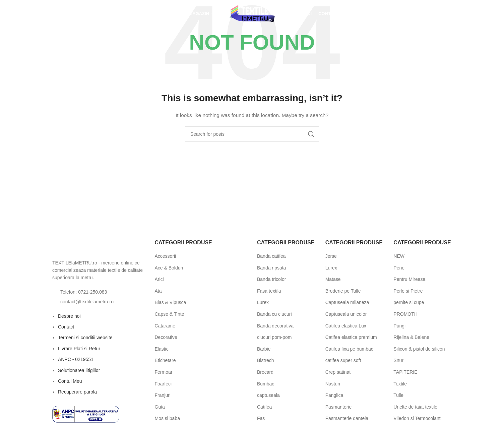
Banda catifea (271, 256)
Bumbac (266, 384)
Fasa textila (269, 291)
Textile (400, 384)
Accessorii (166, 256)
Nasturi (333, 384)
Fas (261, 418)
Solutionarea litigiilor (79, 370)
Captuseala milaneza (347, 302)
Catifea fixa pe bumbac (349, 349)
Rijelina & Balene (411, 337)
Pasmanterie (339, 407)
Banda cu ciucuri (274, 314)
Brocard (265, 372)
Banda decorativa (275, 326)
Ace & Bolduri (169, 268)
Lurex (263, 302)
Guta (160, 407)
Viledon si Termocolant (417, 418)
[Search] (252, 134)
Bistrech (266, 360)
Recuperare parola (77, 392)
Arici (159, 279)
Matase (333, 279)
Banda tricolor (271, 279)
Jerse (331, 256)
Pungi (399, 326)
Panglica (334, 395)
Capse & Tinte (170, 314)
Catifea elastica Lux (346, 326)
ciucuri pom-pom (274, 337)
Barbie (264, 349)
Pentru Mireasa (409, 279)
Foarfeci (163, 384)
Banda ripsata (271, 268)
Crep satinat (338, 372)
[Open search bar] (52, 15)
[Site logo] (252, 15)
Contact (66, 327)
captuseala (268, 395)
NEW (399, 256)
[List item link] (99, 292)
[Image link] (89, 247)
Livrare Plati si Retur (79, 349)
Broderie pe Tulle (343, 291)
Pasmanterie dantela (347, 418)
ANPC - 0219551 (76, 359)
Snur (398, 360)
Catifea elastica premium (351, 337)
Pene (399, 268)
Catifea (264, 407)
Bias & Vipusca (171, 302)
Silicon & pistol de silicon (419, 349)
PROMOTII (405, 314)
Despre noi (69, 316)
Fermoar (164, 372)
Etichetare (165, 360)
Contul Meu (70, 381)
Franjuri (163, 395)
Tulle (398, 395)
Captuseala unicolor (346, 314)
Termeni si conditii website (85, 338)
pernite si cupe (409, 302)
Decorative (166, 337)
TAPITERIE (405, 372)
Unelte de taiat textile (415, 407)
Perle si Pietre (408, 291)
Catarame (165, 326)
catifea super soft (343, 360)
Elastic (162, 349)
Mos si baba (167, 418)
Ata (158, 291)
